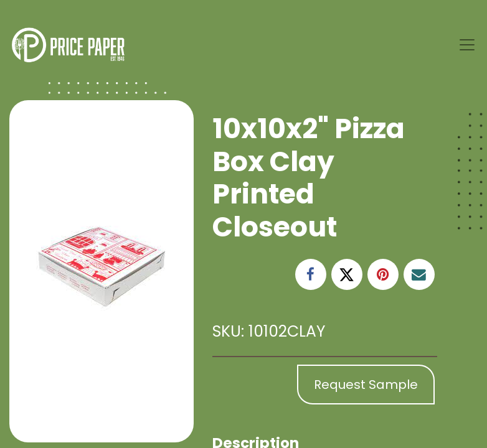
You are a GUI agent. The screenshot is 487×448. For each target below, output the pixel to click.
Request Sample (366, 385)
